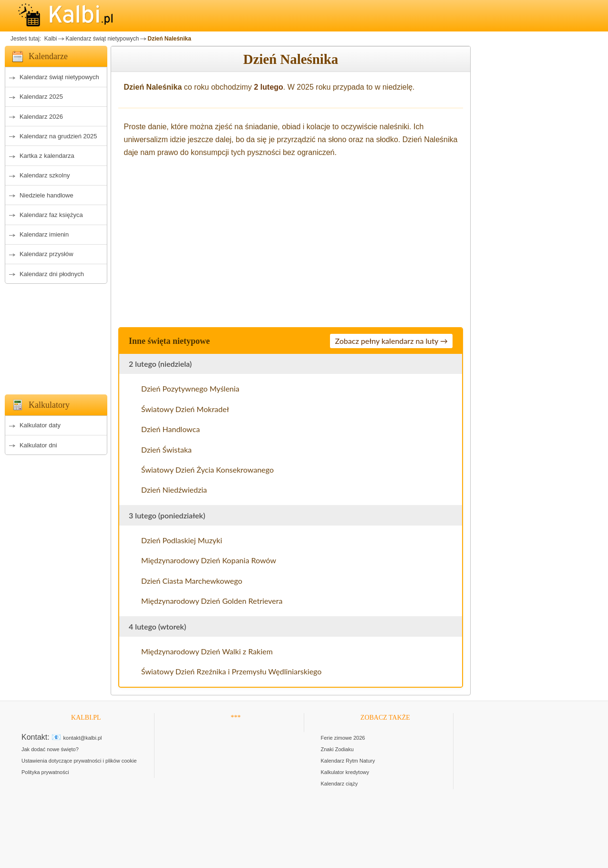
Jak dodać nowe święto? (50, 749)
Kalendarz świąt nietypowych (102, 39)
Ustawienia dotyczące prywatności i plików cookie (79, 761)
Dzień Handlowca (170, 429)
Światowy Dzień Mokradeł (185, 409)
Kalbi (50, 39)
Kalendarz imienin (44, 234)
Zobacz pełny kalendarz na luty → (391, 341)
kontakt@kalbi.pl (83, 738)
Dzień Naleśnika (169, 39)
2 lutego (269, 87)
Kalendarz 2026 (41, 117)
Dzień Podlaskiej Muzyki (182, 540)
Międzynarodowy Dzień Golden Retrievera (212, 601)
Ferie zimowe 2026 (343, 738)
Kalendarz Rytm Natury (348, 761)
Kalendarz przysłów (46, 254)
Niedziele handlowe (46, 195)
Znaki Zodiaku (337, 749)
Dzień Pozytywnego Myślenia (190, 388)
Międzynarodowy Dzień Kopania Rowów (209, 560)
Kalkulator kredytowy (345, 772)
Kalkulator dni (38, 445)
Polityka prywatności (45, 772)
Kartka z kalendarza (47, 156)
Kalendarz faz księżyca (51, 215)
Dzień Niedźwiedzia (174, 490)
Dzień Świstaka (166, 449)
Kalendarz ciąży (340, 784)
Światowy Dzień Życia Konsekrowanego (207, 470)
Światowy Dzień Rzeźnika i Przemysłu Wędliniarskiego (231, 671)
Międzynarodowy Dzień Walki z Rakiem (207, 651)
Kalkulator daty (40, 425)
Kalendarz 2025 (41, 97)
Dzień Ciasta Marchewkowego (192, 581)
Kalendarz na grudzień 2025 (58, 136)
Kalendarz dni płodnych (52, 274)
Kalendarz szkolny (45, 175)
